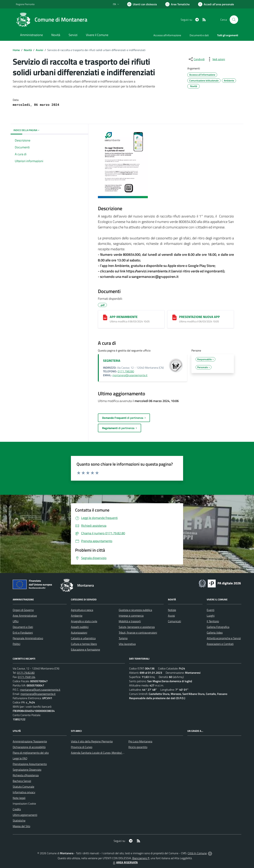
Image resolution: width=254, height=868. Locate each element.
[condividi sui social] (196, 59)
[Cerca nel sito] (234, 20)
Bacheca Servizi (22, 781)
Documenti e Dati (23, 627)
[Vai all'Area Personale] (216, 4)
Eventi (211, 610)
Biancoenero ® (141, 858)
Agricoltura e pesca (82, 610)
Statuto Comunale (23, 787)
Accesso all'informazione (167, 35)
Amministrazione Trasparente (30, 741)
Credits (17, 809)
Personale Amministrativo (28, 638)
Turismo (123, 638)
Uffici (16, 621)
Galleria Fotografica (218, 627)
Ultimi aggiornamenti (25, 815)
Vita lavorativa (127, 644)
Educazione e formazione (85, 649)
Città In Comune (197, 853)
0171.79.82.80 (26, 673)
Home (16, 50)
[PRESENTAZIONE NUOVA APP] (174, 317)
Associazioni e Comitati (220, 644)
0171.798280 (126, 371)
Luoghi (211, 616)
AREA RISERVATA (125, 862)
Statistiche (19, 820)
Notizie (172, 610)
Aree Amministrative (25, 616)
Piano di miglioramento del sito (31, 753)
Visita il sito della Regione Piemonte (92, 741)
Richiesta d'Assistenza (26, 775)
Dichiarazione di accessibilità (29, 747)
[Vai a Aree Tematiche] (177, 4)
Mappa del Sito (21, 826)
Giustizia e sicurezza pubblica (135, 610)
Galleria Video (215, 633)
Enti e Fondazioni (23, 633)
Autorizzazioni (79, 633)
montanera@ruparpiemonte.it (130, 375)
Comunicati (174, 621)
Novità (28, 50)
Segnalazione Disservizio (27, 770)
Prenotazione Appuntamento (30, 764)
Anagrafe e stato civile (84, 621)
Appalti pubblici (80, 627)
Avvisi (40, 50)
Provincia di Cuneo (82, 747)
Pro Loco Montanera (140, 741)
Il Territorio (213, 621)
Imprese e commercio (131, 616)
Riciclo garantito (138, 747)
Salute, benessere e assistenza (137, 627)
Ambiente (77, 616)
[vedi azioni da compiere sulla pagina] (216, 59)
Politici (16, 644)
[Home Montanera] (52, 20)
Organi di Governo (23, 610)
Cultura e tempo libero (84, 644)
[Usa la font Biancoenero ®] (142, 4)
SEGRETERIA (112, 361)
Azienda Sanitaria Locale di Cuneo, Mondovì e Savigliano (104, 753)
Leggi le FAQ (20, 758)
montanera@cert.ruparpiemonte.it (40, 690)
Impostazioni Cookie (24, 804)
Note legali (19, 798)
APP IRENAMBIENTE (124, 317)
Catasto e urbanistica (83, 638)
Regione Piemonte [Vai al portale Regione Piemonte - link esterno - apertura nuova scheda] (25, 4)
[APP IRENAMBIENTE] (105, 317)
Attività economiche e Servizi (224, 638)
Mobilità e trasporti (130, 621)
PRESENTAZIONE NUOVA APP (199, 317)
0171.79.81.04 (27, 677)
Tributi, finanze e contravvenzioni (138, 633)
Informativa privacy (24, 792)
